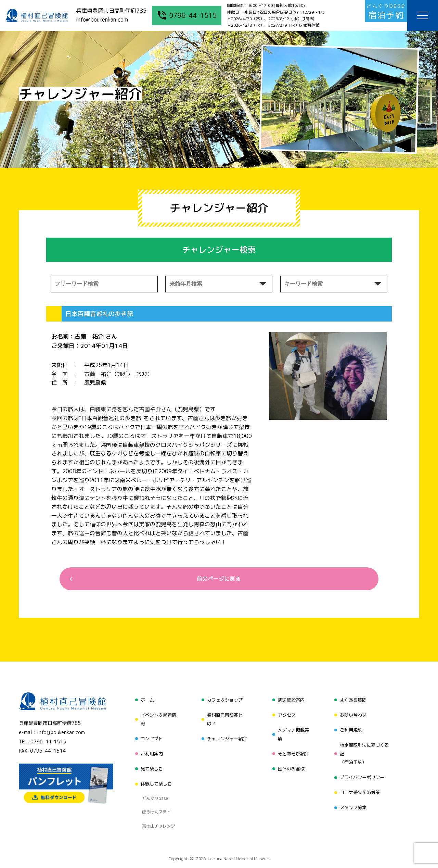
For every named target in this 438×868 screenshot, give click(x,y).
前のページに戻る (216, 580)
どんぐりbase (153, 786)
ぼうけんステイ (154, 794)
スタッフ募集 (353, 797)
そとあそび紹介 (293, 749)
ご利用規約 (351, 727)
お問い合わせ (353, 714)
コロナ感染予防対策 (360, 784)
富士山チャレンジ (157, 803)
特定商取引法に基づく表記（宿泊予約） (365, 749)
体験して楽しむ (154, 775)
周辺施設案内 (291, 701)
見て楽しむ (150, 762)
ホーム (145, 701)
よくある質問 (353, 701)
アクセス (286, 714)
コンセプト (150, 736)
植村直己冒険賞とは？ (224, 719)
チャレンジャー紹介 (226, 736)
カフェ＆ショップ (224, 701)
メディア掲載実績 (293, 732)
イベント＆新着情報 (157, 719)
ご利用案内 (150, 749)
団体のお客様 (291, 762)
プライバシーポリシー (363, 771)
